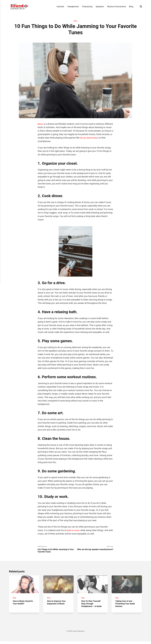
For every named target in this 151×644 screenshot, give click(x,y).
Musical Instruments (117, 7)
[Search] (141, 6)
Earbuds (60, 7)
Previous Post (57, 550)
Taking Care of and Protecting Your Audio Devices (126, 606)
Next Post (94, 550)
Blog (131, 7)
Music (41, 124)
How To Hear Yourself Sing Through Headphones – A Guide (92, 606)
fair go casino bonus (101, 138)
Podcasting (87, 7)
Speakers (100, 7)
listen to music (74, 531)
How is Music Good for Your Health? (24, 605)
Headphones (73, 7)
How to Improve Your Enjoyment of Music (57, 605)
